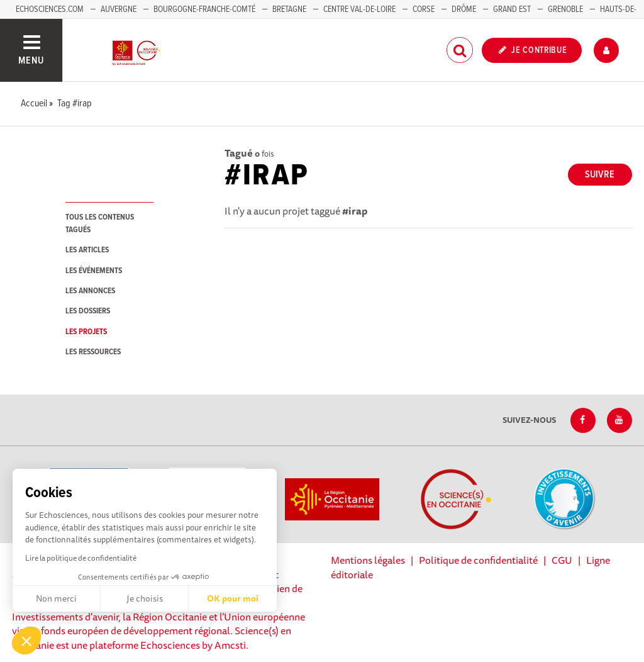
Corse (424, 9)
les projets (86, 332)
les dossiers (88, 311)
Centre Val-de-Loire (359, 9)
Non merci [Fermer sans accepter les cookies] (56, 598)
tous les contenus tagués (100, 223)
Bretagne (289, 9)
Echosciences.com (50, 9)
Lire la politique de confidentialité (81, 558)
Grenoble (566, 9)
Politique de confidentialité (478, 560)
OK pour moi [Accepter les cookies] (233, 598)
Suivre (600, 175)
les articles (87, 250)
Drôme (464, 9)
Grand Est (512, 9)
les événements (94, 271)
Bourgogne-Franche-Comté (204, 9)
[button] (26, 641)
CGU (562, 560)
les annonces (90, 291)
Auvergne (119, 9)
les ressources (93, 352)
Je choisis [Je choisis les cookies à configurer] (145, 598)
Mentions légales (368, 560)
